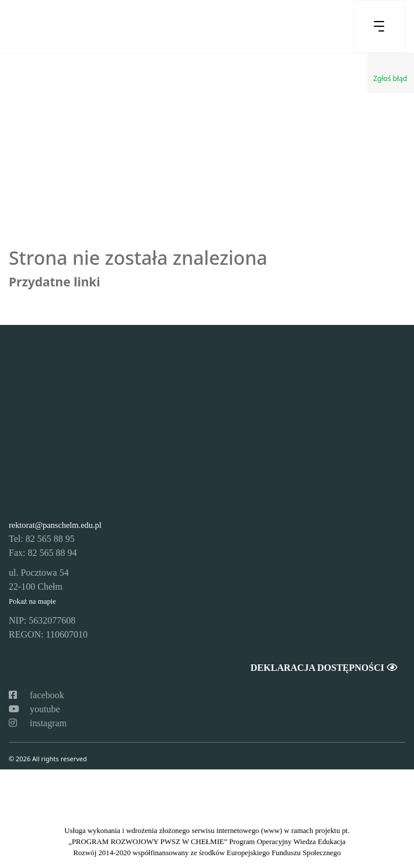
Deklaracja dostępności (323, 668)
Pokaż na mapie (32, 601)
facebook (36, 695)
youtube (34, 709)
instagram (38, 723)
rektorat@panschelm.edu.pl (55, 525)
